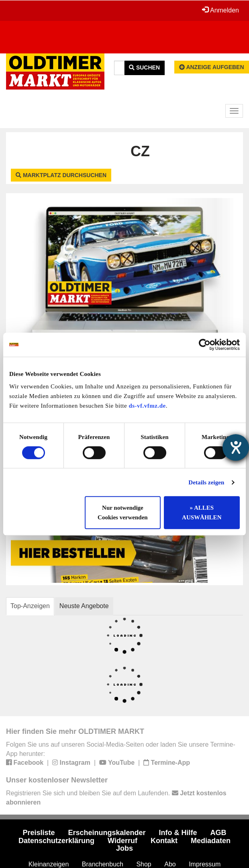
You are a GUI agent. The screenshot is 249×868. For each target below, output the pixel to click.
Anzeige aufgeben (212, 67)
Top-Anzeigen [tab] (30, 606)
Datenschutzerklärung (56, 841)
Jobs (124, 848)
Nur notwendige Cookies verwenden (123, 513)
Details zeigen (206, 482)
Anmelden (220, 10)
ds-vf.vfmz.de (147, 406)
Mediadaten (211, 841)
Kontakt (164, 841)
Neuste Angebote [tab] (84, 606)
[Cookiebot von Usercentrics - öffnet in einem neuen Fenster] (205, 345)
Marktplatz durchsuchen (61, 175)
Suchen (144, 67)
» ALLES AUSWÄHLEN (202, 513)
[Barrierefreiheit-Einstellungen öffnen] (236, 447)
